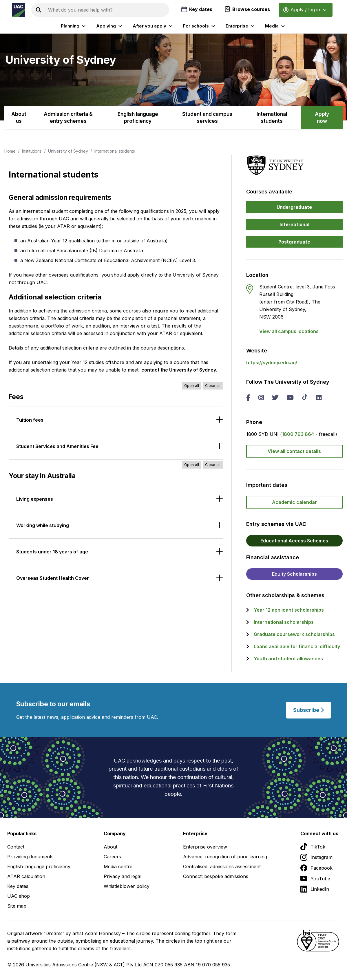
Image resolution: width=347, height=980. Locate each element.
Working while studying (43, 525)
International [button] (294, 224)
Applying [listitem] (110, 26)
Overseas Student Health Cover (53, 578)
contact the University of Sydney (179, 370)
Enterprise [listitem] (241, 26)
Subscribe (308, 710)
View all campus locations (289, 331)
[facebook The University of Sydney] (248, 398)
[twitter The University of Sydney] (275, 398)
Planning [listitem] (74, 26)
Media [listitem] (276, 26)
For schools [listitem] (200, 26)
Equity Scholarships (294, 574)
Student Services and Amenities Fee (57, 446)
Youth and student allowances (288, 659)
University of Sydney (68, 151)
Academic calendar (294, 502)
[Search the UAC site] (107, 10)
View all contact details (294, 451)
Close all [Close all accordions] (213, 386)
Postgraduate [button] (294, 242)
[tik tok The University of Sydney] (305, 398)
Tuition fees (30, 420)
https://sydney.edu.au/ (272, 363)
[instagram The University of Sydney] (261, 398)
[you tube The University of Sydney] (290, 398)
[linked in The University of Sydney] (319, 398)
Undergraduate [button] (294, 207)
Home (10, 151)
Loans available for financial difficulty (297, 646)
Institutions (32, 151)
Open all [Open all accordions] (192, 386)
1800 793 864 (298, 434)
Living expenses (35, 499)
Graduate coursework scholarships (294, 634)
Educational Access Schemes (294, 541)
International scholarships (284, 622)
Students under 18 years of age (52, 552)
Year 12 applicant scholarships (289, 610)
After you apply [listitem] (153, 26)
